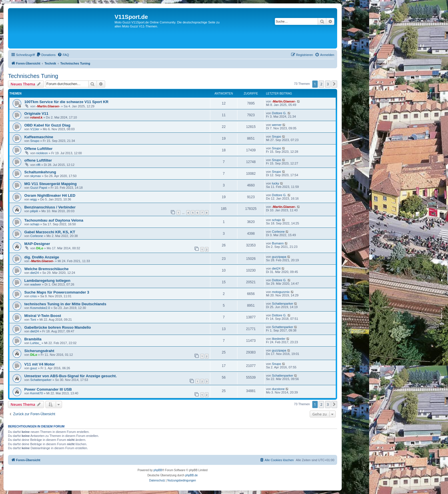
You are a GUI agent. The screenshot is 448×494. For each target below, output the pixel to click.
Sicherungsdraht (39, 351)
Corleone (37, 236)
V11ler (35, 129)
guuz (34, 368)
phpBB (158, 470)
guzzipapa (279, 257)
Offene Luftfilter (38, 149)
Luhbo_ (36, 343)
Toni (33, 320)
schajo (35, 224)
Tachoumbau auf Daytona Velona (54, 220)
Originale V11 (36, 114)
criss (34, 296)
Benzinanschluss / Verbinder (50, 207)
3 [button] (328, 84)
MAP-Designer (37, 244)
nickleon (42, 153)
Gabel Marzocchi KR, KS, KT (50, 232)
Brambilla (33, 339)
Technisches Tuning (33, 76)
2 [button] (321, 84)
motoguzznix (281, 292)
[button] (334, 84)
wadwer (36, 284)
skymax (36, 176)
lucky (276, 183)
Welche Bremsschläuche (46, 269)
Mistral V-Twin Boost (43, 316)
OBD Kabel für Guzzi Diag (47, 125)
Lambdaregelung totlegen (47, 281)
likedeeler (279, 339)
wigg (34, 199)
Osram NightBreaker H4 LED (50, 195)
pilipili (34, 211)
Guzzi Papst (39, 188)
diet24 (35, 273)
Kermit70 (37, 393)
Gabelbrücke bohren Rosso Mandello (58, 327)
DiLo (40, 248)
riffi (38, 165)
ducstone (278, 389)
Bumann (278, 243)
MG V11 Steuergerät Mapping (50, 184)
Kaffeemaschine (39, 137)
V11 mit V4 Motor (40, 364)
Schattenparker (283, 304)
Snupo (35, 141)
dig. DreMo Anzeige (42, 257)
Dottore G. (279, 113)
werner (277, 125)
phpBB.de (191, 475)
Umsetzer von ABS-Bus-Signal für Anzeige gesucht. (71, 376)
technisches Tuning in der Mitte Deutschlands (65, 304)
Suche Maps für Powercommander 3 (57, 292)
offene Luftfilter (38, 160)
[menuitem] (46, 55)
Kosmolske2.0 (40, 308)
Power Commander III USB (48, 389)
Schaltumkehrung (40, 172)
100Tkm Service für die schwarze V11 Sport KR (66, 102)
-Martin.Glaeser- (48, 106)
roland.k (36, 117)
